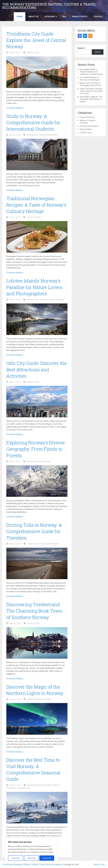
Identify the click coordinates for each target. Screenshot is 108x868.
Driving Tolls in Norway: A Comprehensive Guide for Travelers (34, 531)
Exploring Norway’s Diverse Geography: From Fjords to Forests (36, 449)
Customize (16, 858)
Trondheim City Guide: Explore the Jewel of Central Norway (36, 40)
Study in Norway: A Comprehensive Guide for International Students (33, 122)
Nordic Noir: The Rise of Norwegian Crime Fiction (90, 84)
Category (50, 17)
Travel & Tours (33, 52)
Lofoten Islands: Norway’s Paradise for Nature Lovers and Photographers (34, 287)
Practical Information (49, 135)
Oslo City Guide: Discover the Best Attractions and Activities (37, 369)
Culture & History (34, 217)
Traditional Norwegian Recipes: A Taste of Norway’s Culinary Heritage (36, 205)
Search (81, 48)
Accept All (47, 858)
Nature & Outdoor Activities (52, 300)
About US (33, 17)
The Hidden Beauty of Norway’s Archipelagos (90, 79)
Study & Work (32, 135)
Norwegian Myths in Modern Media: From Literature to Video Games (91, 72)
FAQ (64, 17)
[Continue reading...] (15, 108)
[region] (31, 851)
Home (20, 17)
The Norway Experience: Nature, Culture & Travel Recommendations (49, 6)
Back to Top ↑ (100, 864)
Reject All (31, 858)
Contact (98, 17)
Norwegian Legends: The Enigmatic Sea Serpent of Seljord (91, 99)
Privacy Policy (80, 17)
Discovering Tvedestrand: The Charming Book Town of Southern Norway (34, 611)
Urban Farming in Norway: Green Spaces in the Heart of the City (91, 91)
